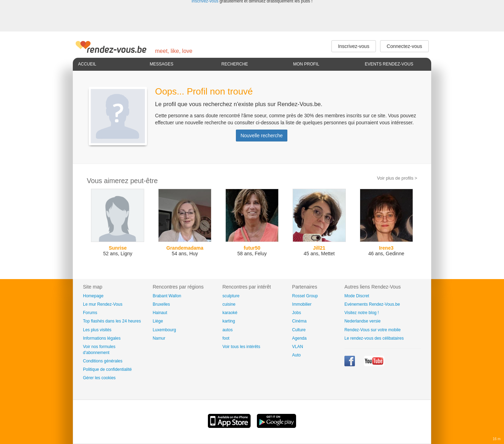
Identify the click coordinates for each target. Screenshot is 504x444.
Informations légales (102, 338)
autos (227, 330)
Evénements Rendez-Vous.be (372, 304)
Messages (162, 64)
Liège (158, 321)
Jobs (297, 313)
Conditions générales (103, 361)
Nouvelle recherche (262, 136)
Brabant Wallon (167, 296)
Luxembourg (164, 330)
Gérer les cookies (99, 378)
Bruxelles (161, 304)
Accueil (87, 64)
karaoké (230, 313)
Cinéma (299, 321)
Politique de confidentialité (107, 369)
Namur (159, 338)
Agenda (299, 338)
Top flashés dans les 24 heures (112, 321)
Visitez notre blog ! (362, 313)
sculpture (231, 296)
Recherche (235, 64)
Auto (297, 355)
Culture (299, 330)
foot (226, 338)
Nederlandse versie (362, 321)
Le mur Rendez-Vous (103, 304)
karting (229, 321)
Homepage (93, 296)
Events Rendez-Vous (389, 64)
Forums (90, 313)
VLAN (298, 347)
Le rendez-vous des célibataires (374, 338)
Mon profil (306, 64)
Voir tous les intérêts (241, 347)
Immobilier (302, 304)
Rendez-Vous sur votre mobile (373, 330)
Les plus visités (97, 330)
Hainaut (160, 313)
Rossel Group (305, 296)
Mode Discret (357, 296)
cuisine (229, 304)
